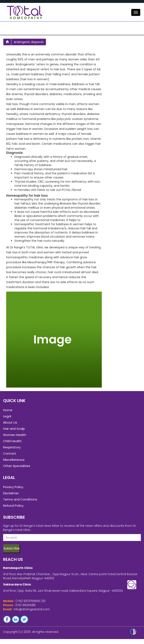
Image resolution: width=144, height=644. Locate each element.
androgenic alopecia (29, 42)
